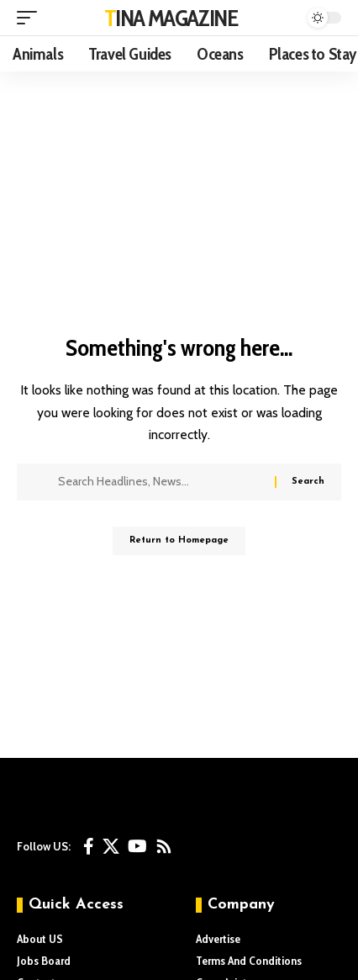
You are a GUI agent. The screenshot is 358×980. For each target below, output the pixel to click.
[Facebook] (89, 846)
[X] (111, 846)
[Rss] (164, 846)
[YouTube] (137, 846)
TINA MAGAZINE (171, 18)
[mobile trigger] (31, 18)
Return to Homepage (179, 540)
